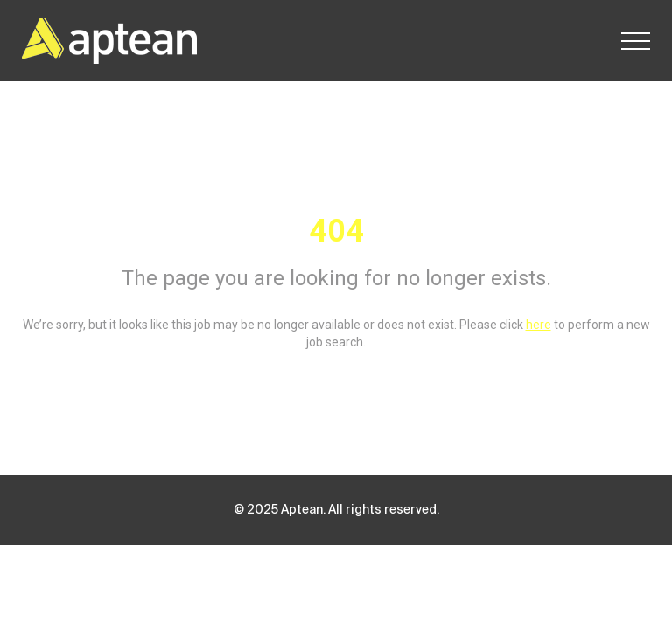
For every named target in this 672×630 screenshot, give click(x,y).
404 (336, 231)
